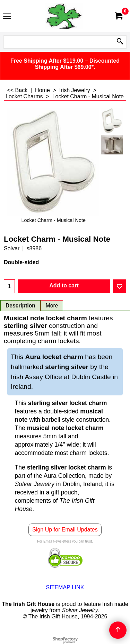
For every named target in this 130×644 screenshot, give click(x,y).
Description (20, 306)
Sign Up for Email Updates (65, 530)
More (52, 306)
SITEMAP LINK (65, 587)
